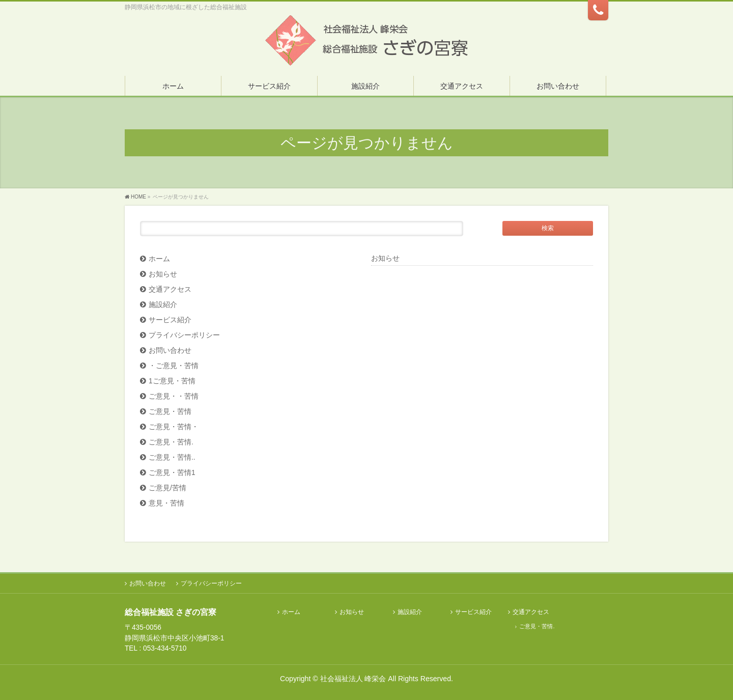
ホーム (159, 259)
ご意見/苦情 (167, 488)
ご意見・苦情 (170, 412)
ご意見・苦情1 (172, 473)
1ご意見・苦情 (172, 381)
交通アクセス (170, 289)
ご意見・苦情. (171, 442)
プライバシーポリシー (184, 335)
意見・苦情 (166, 503)
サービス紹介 (170, 320)
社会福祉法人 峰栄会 (353, 679)
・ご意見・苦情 (174, 366)
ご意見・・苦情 (174, 396)
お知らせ (163, 274)
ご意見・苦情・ (174, 427)
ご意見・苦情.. (172, 457)
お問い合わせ (170, 351)
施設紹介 (163, 305)
